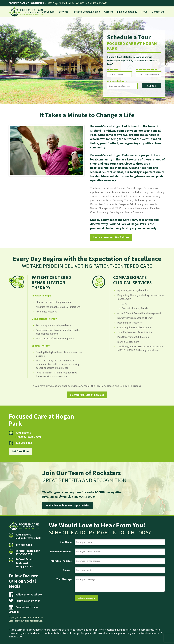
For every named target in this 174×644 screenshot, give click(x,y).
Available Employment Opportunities (68, 506)
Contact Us (158, 12)
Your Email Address (117, 81)
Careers (109, 12)
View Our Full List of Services (87, 395)
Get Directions (21, 451)
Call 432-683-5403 (98, 3)
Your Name (113, 70)
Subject (67, 570)
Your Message (64, 579)
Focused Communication (86, 12)
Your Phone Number (146, 70)
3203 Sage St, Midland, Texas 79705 (66, 3)
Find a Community (127, 12)
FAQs (144, 12)
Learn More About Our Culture (111, 237)
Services (64, 12)
